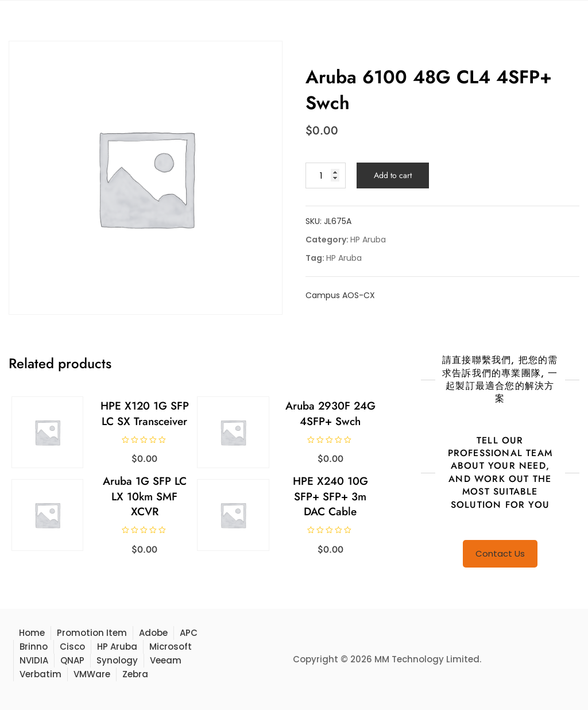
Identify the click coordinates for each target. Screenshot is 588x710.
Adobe (153, 633)
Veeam (166, 660)
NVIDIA (34, 660)
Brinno (34, 647)
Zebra (135, 674)
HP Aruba (368, 240)
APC (189, 633)
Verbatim (40, 674)
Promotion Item (92, 633)
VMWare (92, 674)
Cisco (72, 647)
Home (32, 633)
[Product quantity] (326, 175)
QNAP (72, 660)
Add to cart (393, 175)
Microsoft (171, 647)
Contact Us (500, 553)
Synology (117, 660)
